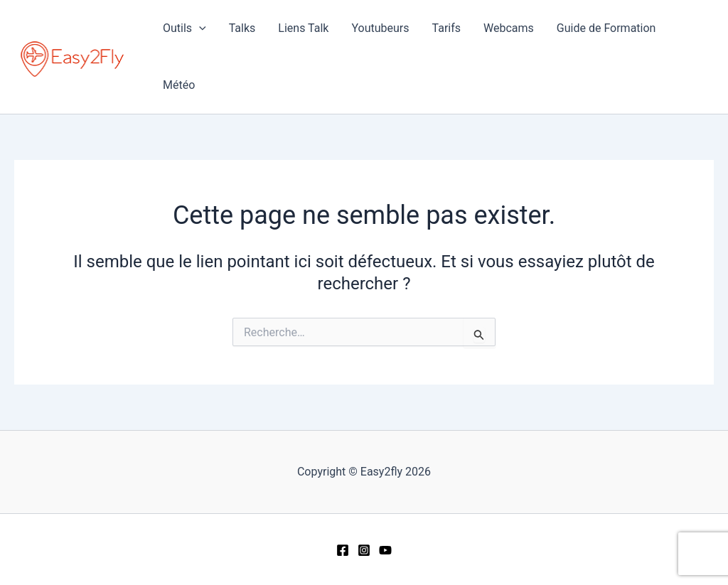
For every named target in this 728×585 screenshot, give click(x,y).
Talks (242, 28)
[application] (199, 28)
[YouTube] (385, 550)
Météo (179, 85)
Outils (184, 28)
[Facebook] (343, 550)
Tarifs (447, 28)
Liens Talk (303, 28)
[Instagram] (364, 550)
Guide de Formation (606, 28)
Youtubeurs (380, 28)
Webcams (509, 28)
